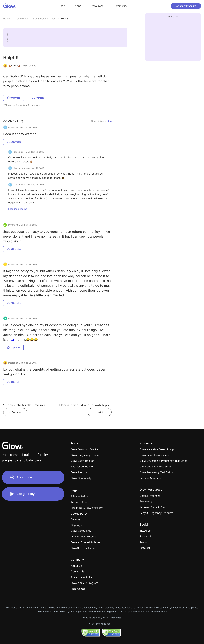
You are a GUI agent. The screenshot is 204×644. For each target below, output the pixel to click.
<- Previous (15, 412)
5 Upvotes (14, 142)
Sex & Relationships (44, 19)
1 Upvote (13, 347)
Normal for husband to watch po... (85, 405)
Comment (38, 98)
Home (7, 19)
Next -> (100, 412)
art (13, 340)
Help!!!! (64, 19)
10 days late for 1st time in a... (26, 405)
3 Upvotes (14, 249)
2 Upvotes (14, 303)
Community (21, 19)
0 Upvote (14, 98)
